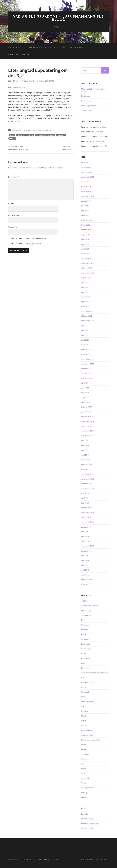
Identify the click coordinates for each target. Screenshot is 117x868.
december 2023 (87, 230)
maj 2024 (85, 210)
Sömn (83, 769)
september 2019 (88, 431)
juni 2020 (85, 388)
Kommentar (13, 177)
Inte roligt (85, 668)
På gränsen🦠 (102, 136)
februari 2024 (87, 220)
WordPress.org (87, 828)
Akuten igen (101, 127)
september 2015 (88, 546)
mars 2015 (85, 575)
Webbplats (13, 227)
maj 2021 (85, 335)
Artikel (84, 601)
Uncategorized (87, 788)
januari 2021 (86, 354)
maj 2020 (85, 393)
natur (83, 721)
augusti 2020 (86, 378)
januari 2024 (86, 225)
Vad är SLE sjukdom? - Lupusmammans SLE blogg (58, 18)
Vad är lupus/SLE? (16, 47)
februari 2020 (87, 407)
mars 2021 (85, 345)
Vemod (84, 797)
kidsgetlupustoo (88, 682)
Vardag (84, 792)
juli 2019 (85, 440)
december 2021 (87, 311)
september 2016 (88, 522)
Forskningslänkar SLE (90, 106)
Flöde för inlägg (87, 819)
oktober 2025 (87, 172)
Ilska (83, 663)
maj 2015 (85, 565)
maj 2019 (85, 450)
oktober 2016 (87, 517)
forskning (28, 130)
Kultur (84, 687)
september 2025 (88, 177)
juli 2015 (85, 555)
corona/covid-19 (18, 130)
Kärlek (84, 677)
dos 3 (12, 135)
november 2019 (87, 421)
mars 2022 (85, 297)
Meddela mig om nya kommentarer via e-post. (29, 238)
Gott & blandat (87, 110)
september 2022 (88, 273)
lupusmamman (27, 81)
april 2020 (85, 397)
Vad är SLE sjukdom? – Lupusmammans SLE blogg (37, 860)
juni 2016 (85, 536)
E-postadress (14, 215)
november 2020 (87, 364)
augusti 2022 (86, 278)
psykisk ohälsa (87, 735)
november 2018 (87, 479)
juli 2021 (85, 325)
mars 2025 (85, 182)
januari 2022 (86, 306)
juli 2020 (85, 383)
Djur (83, 620)
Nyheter (43, 130)
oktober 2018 (87, 484)
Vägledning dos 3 (19, 87)
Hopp (83, 654)
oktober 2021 (87, 316)
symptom (85, 778)
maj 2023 (85, 244)
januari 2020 (86, 412)
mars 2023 (85, 254)
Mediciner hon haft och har (42, 47)
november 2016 (87, 512)
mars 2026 (85, 163)
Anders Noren (95, 860)
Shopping (85, 754)
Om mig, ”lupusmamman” (19, 55)
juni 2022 (85, 287)
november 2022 (87, 263)
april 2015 (85, 570)
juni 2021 (85, 330)
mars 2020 (85, 402)
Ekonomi (85, 630)
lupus (83, 697)
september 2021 (88, 321)
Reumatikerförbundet (45, 135)
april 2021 (85, 340)
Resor (83, 745)
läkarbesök (86, 692)
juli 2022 (85, 282)
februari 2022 (87, 302)
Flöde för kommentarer (90, 823)
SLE (54, 130)
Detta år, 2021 (68, 148)
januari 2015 (86, 584)
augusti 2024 (86, 201)
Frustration (86, 644)
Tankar (84, 783)
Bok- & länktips (77, 47)
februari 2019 (87, 464)
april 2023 (85, 249)
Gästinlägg (85, 649)
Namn (11, 204)
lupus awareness (88, 701)
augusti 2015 (86, 551)
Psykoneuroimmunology (91, 740)
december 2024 (87, 191)
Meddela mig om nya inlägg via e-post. (26, 243)
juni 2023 (85, 239)
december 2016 (87, 508)
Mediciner (36, 130)
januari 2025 (86, 186)
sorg (83, 773)
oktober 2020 (87, 369)
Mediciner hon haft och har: (18, 148)
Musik (84, 716)
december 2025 (87, 167)
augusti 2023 (86, 234)
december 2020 (87, 359)
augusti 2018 (86, 493)
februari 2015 (87, 579)
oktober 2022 (87, 268)
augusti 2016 (86, 527)
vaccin (13, 138)
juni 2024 (85, 206)
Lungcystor (86, 96)
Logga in (84, 814)
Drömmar (85, 625)
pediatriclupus (87, 730)
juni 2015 (85, 560)
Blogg (63, 47)
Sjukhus (50, 130)
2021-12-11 (13, 81)
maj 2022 (85, 292)
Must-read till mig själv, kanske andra (93, 90)
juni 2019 (85, 445)
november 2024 (87, 196)
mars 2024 (85, 215)
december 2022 (87, 258)
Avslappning (86, 610)
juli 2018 (85, 498)
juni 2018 (85, 503)
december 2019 (87, 417)
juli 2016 (85, 532)
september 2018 (88, 488)
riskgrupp (62, 135)
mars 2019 (85, 460)
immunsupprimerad (25, 135)
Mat (83, 706)
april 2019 (85, 455)
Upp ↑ (106, 860)
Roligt (84, 749)
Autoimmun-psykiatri (90, 606)
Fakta (83, 634)
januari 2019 (86, 469)
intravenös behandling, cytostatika (95, 673)
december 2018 (87, 474)
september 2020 (88, 373)
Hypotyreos (86, 658)
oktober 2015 (87, 541)
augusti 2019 (86, 436)
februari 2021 (87, 349)
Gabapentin (86, 101)
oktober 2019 (87, 426)
